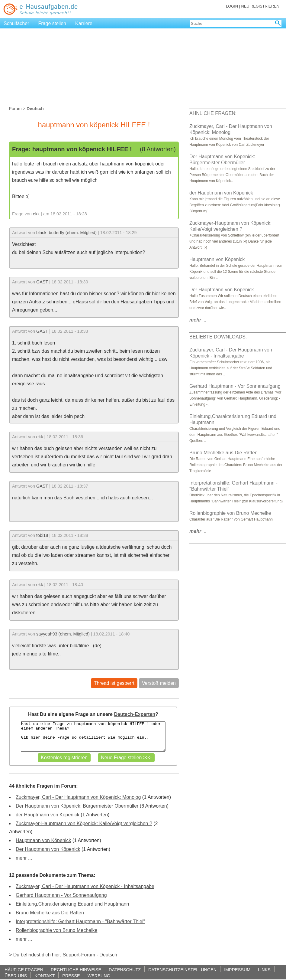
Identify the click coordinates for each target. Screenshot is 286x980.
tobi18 (42, 535)
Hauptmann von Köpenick (43, 840)
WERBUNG (99, 976)
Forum (15, 109)
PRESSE (71, 976)
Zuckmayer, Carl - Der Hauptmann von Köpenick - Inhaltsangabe (85, 886)
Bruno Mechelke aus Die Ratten (50, 913)
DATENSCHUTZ (125, 970)
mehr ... (24, 858)
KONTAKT (45, 976)
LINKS (264, 970)
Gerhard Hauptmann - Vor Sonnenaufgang (61, 895)
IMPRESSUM (237, 970)
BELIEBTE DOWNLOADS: (218, 337)
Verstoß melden (159, 683)
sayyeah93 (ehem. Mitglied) (63, 634)
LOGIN (232, 6)
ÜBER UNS (16, 976)
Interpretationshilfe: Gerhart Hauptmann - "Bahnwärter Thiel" (80, 921)
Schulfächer (16, 23)
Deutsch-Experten (135, 714)
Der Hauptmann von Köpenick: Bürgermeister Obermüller (77, 806)
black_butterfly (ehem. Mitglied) (66, 233)
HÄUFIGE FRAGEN (24, 970)
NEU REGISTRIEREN (260, 6)
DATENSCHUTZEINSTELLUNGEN (182, 970)
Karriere (84, 23)
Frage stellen (52, 23)
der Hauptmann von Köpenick (48, 815)
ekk (36, 214)
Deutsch (108, 955)
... (198, 320)
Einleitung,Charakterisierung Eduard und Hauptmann (72, 904)
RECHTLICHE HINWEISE (76, 970)
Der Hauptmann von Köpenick (48, 849)
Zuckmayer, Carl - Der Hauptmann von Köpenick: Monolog (78, 797)
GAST (42, 282)
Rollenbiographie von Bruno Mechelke (56, 930)
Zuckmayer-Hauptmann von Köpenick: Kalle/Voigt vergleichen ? (84, 823)
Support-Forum (79, 955)
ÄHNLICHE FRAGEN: (213, 113)
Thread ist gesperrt (114, 683)
